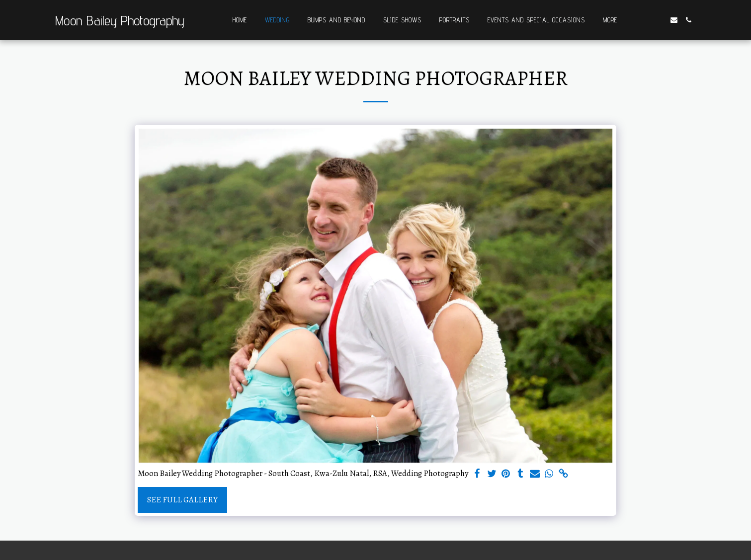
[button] (644, 20)
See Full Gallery (182, 500)
